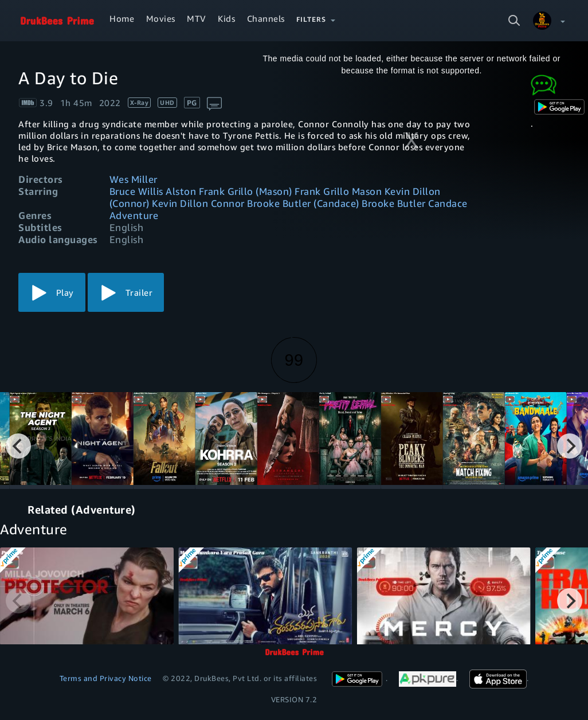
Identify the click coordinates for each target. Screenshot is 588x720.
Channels (266, 18)
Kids (226, 18)
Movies (161, 18)
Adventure (134, 215)
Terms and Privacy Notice (106, 678)
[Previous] (18, 446)
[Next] (570, 446)
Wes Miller (134, 179)
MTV (197, 18)
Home (122, 18)
